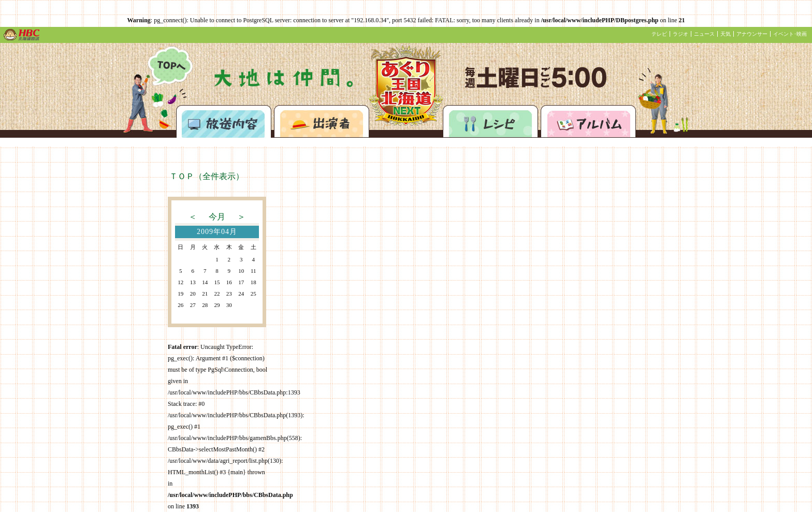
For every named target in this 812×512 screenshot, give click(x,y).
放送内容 (224, 122)
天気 (726, 34)
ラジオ (680, 34)
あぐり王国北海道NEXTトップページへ (170, 66)
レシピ (490, 122)
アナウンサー (752, 34)
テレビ (659, 34)
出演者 (322, 122)
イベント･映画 (790, 34)
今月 (217, 217)
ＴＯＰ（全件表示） (207, 176)
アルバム (588, 122)
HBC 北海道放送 (22, 35)
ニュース (704, 34)
